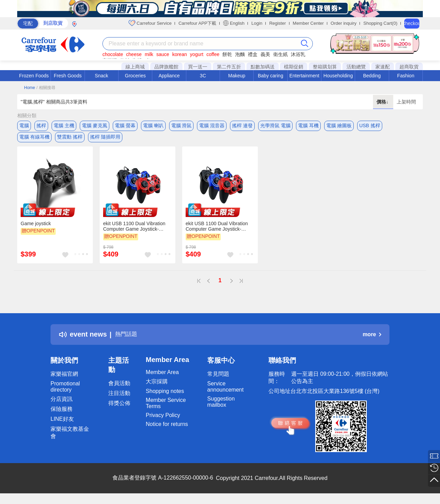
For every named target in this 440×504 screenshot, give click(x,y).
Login (257, 23)
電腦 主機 (64, 125)
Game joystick (36, 229)
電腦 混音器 (212, 125)
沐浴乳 (298, 54)
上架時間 (406, 102)
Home (30, 88)
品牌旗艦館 (166, 67)
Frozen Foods (34, 76)
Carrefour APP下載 (197, 23)
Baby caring (271, 76)
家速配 (383, 67)
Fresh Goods (68, 76)
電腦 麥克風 (95, 125)
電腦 (24, 125)
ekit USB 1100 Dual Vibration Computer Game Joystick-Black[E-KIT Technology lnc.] (134, 231)
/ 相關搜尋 (46, 88)
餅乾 (227, 54)
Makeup (237, 76)
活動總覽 (356, 67)
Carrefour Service (150, 23)
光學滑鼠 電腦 (275, 125)
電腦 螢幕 (125, 125)
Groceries (135, 76)
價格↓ (383, 102)
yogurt (197, 54)
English (234, 23)
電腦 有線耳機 (34, 139)
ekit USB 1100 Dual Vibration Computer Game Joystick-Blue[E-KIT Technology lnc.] (217, 231)
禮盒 (253, 54)
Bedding (372, 76)
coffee (213, 54)
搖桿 (41, 125)
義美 (265, 54)
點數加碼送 (263, 67)
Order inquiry (344, 23)
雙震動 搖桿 (70, 139)
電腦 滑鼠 (181, 125)
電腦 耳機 (308, 125)
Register (277, 23)
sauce (163, 54)
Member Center (308, 23)
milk (149, 54)
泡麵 (240, 54)
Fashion (406, 76)
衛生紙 (280, 54)
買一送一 (198, 67)
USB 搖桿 (370, 125)
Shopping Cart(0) (380, 23)
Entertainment (304, 76)
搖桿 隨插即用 (105, 139)
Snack (102, 76)
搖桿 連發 (242, 125)
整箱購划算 (325, 67)
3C (203, 76)
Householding (338, 76)
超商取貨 (409, 67)
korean (180, 54)
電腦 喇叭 (153, 125)
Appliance (169, 76)
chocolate (113, 54)
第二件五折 (229, 67)
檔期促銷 (294, 67)
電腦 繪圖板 (339, 125)
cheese (134, 54)
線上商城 (135, 67)
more (372, 339)
